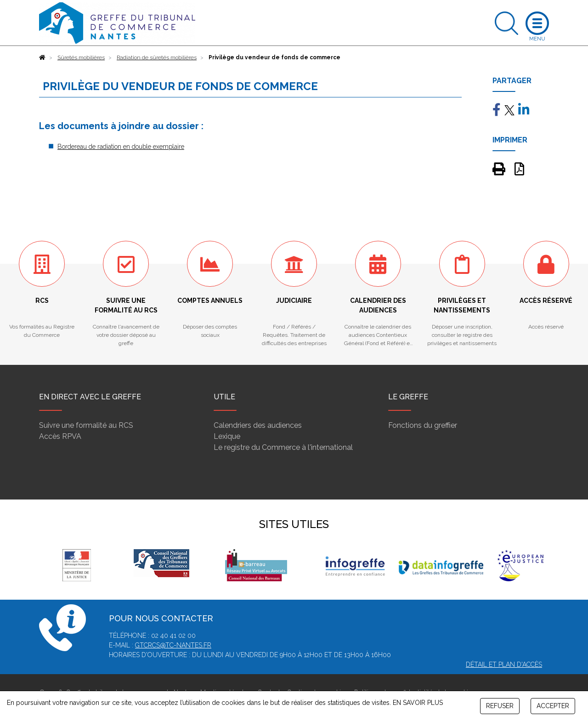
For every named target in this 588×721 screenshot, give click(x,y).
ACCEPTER (553, 706)
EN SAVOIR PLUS (418, 703)
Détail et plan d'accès (504, 664)
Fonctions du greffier (423, 425)
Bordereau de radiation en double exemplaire (121, 147)
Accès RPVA (60, 436)
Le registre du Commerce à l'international (283, 447)
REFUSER (500, 706)
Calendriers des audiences (258, 425)
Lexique (227, 436)
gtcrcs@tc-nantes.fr (173, 645)
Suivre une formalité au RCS (86, 425)
